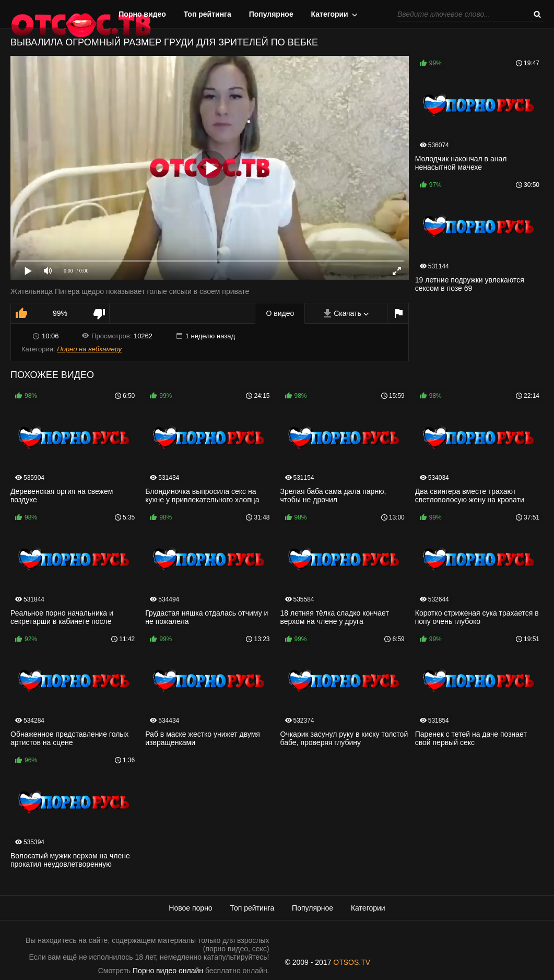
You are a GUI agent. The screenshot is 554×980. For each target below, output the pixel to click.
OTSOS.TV (352, 962)
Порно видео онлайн (168, 971)
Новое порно (190, 908)
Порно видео (142, 14)
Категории (330, 14)
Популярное (271, 14)
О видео (280, 313)
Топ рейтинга (208, 14)
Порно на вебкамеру (89, 349)
